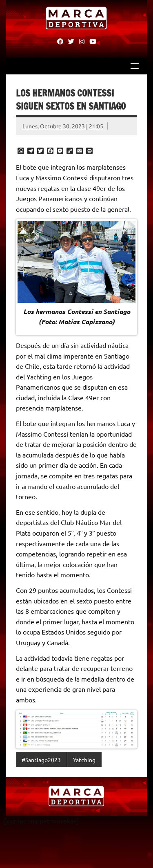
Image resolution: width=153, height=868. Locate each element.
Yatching (84, 760)
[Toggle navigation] (135, 66)
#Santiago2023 (41, 760)
